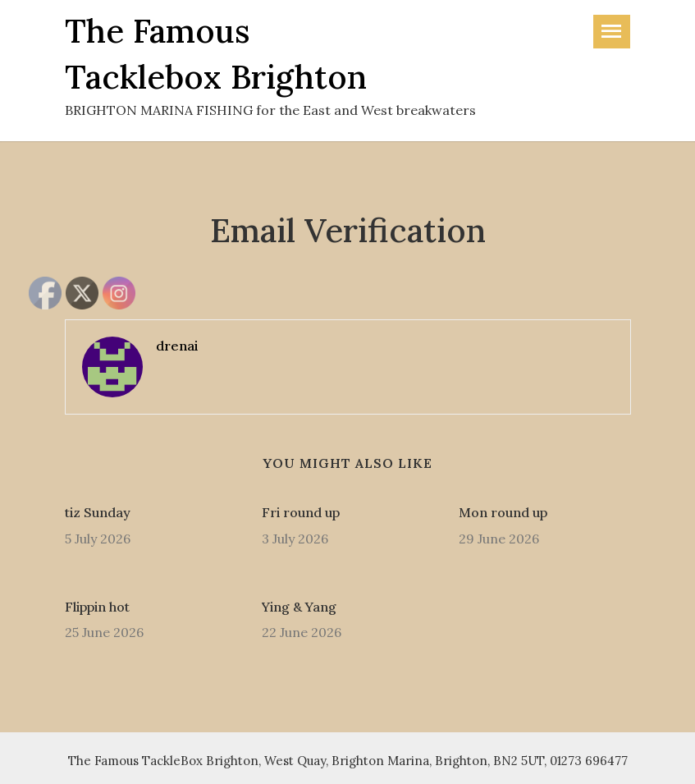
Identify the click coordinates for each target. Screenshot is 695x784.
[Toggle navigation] (612, 32)
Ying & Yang (299, 607)
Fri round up (301, 512)
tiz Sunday (98, 512)
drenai (177, 346)
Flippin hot (97, 607)
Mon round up (503, 512)
